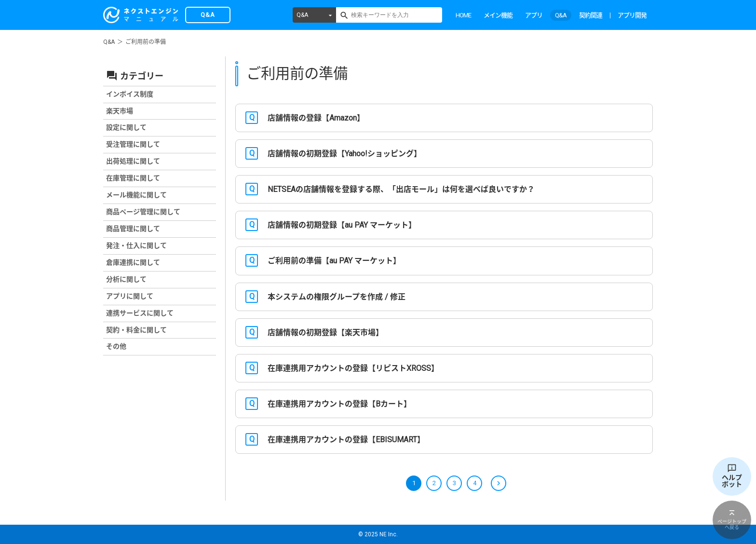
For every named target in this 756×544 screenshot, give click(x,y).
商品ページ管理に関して (143, 212)
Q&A (302, 15)
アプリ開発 (632, 15)
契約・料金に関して (136, 330)
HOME (463, 15)
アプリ (534, 15)
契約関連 (591, 15)
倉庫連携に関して (133, 262)
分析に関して (126, 279)
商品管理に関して (133, 229)
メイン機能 (498, 15)
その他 (116, 346)
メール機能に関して (136, 195)
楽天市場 (120, 111)
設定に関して (126, 127)
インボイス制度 (130, 94)
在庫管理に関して (133, 178)
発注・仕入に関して (136, 245)
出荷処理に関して (133, 161)
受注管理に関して (133, 144)
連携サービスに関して (140, 313)
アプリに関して (130, 296)
